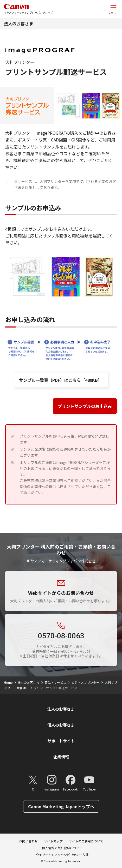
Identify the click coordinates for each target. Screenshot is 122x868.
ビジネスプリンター (85, 682)
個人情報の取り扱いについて (62, 848)
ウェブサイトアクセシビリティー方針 (62, 855)
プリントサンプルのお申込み (85, 406)
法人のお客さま (18, 23)
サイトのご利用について (86, 841)
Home (8, 682)
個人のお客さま (61, 725)
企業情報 (61, 757)
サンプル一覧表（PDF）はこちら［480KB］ (61, 380)
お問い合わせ (28, 841)
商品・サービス (55, 682)
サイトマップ (53, 841)
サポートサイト (61, 741)
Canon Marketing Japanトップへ (61, 806)
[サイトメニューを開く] (113, 9)
